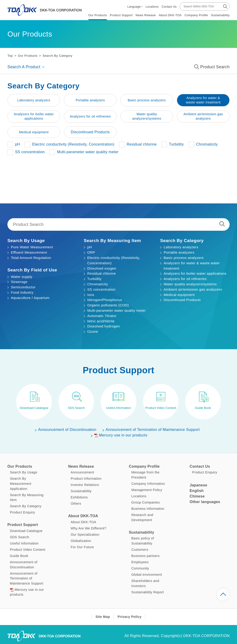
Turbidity (94, 279)
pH (90, 247)
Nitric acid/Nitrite (101, 321)
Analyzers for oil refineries (185, 279)
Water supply (22, 277)
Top (10, 56)
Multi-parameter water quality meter (117, 310)
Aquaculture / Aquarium (30, 298)
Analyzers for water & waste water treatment (192, 266)
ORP (91, 252)
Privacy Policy (129, 617)
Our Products (28, 56)
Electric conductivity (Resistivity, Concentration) (114, 260)
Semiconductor (23, 287)
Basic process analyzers (184, 258)
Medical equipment (179, 295)
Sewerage (19, 282)
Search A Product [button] (24, 67)
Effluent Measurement (29, 252)
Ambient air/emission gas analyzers (193, 289)
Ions (91, 295)
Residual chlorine (101, 273)
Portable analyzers (179, 252)
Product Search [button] (212, 67)
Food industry (22, 292)
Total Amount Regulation (31, 258)
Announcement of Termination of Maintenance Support (153, 430)
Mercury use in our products (121, 435)
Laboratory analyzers (181, 247)
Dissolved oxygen (102, 268)
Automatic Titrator (102, 316)
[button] (135, 7)
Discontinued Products (182, 300)
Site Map (103, 617)
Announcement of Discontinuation (67, 430)
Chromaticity (98, 284)
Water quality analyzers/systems (190, 284)
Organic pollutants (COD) (108, 305)
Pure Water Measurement (32, 247)
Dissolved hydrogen (104, 326)
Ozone (93, 331)
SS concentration (101, 289)
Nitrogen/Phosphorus (105, 300)
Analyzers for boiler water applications (195, 273)
